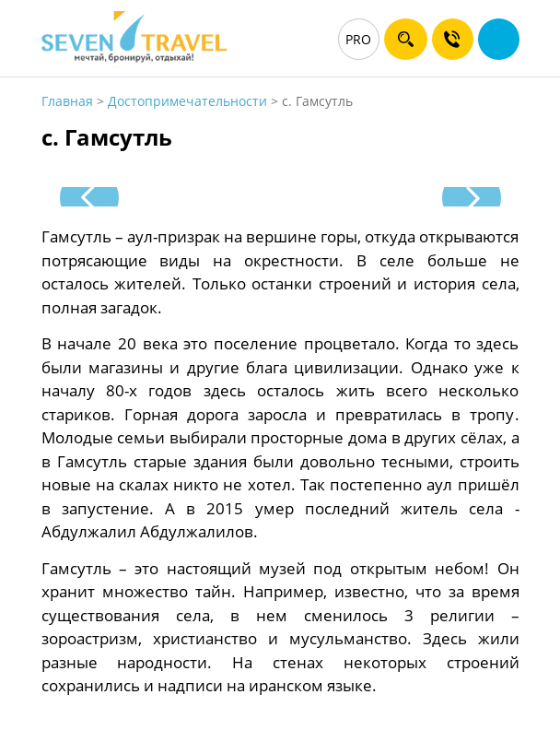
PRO (358, 39)
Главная (67, 101)
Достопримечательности (187, 101)
